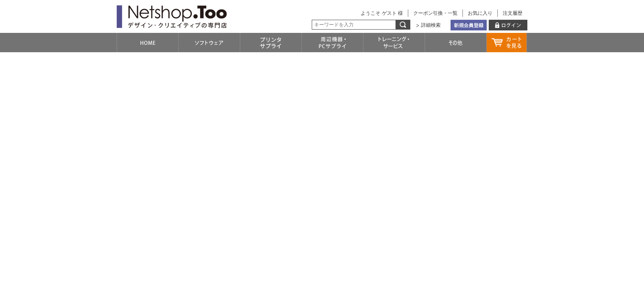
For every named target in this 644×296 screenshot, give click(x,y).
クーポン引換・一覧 (435, 13)
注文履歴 (513, 13)
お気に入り (480, 13)
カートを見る (507, 43)
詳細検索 (431, 25)
